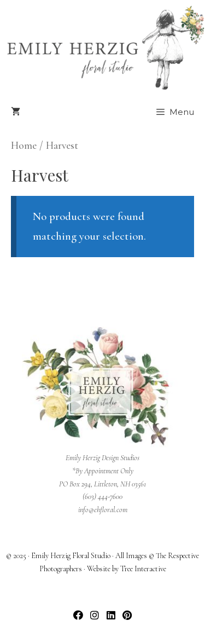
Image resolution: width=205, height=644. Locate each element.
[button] (78, 615)
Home (24, 146)
